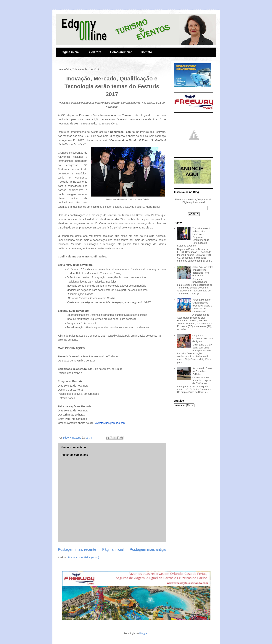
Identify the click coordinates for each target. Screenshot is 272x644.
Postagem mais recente (77, 549)
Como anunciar (121, 52)
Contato (146, 52)
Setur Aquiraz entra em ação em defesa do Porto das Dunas (203, 271)
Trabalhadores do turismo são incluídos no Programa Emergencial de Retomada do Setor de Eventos (194, 237)
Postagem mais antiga (148, 549)
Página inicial (70, 52)
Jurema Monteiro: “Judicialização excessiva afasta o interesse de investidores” (202, 305)
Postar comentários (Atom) (84, 557)
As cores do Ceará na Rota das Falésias (202, 371)
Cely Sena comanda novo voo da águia (203, 338)
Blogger (144, 633)
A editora (95, 52)
